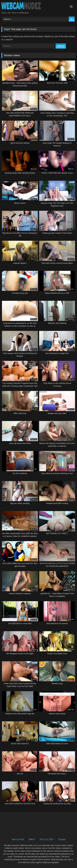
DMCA (32, 839)
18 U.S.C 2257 (47, 839)
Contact (62, 839)
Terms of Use (18, 839)
